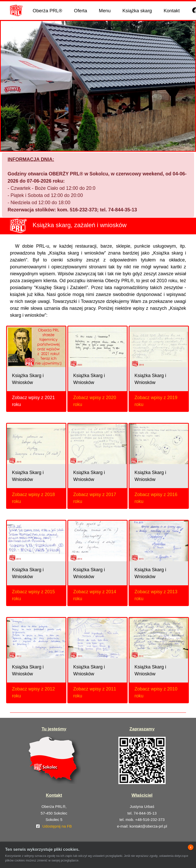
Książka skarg (137, 11)
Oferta (81, 11)
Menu (105, 11)
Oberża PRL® (47, 11)
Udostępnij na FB (57, 826)
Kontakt (172, 11)
